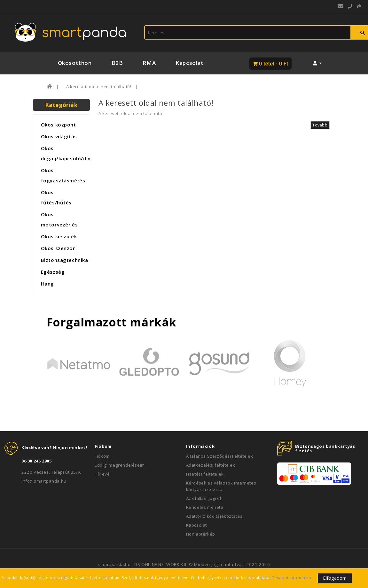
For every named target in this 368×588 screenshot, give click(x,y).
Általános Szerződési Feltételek (220, 456)
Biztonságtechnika (64, 260)
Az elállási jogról (204, 498)
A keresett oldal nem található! (99, 87)
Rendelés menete (205, 507)
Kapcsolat (189, 63)
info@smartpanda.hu (44, 481)
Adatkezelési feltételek (211, 465)
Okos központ (59, 125)
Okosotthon (75, 63)
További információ (292, 578)
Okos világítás (59, 136)
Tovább (320, 125)
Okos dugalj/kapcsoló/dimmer (64, 153)
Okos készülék (59, 236)
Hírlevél (103, 474)
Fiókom (102, 456)
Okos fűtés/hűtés (56, 197)
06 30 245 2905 (36, 461)
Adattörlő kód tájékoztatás (214, 516)
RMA (149, 63)
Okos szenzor (58, 248)
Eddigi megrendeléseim (120, 465)
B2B (117, 63)
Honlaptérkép (201, 534)
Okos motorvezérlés (59, 219)
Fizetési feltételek (205, 474)
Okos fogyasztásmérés (63, 175)
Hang (47, 284)
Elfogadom (335, 578)
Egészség (53, 272)
